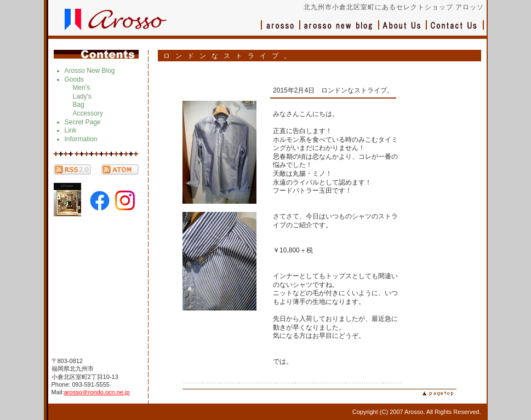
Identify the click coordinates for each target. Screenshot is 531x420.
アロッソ (281, 30)
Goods (74, 79)
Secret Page (83, 122)
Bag (79, 105)
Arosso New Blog (90, 71)
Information (81, 139)
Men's (82, 88)
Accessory (88, 113)
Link (71, 130)
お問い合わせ (455, 30)
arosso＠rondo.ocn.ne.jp (97, 392)
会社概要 (403, 30)
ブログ (340, 30)
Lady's (82, 96)
